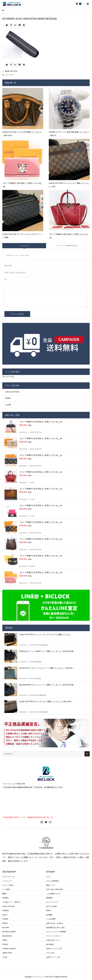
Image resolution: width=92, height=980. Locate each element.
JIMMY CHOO (7, 953)
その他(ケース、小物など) (11, 902)
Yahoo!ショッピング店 (54, 949)
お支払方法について (53, 940)
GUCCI (5, 915)
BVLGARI (6, 928)
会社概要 (49, 915)
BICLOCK (14, 71)
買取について (51, 885)
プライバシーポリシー (54, 936)
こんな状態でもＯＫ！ (54, 894)
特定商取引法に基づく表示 (55, 928)
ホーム (48, 877)
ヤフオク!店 (50, 953)
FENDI (8, 398)
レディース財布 (8, 885)
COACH (5, 944)
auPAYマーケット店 (53, 957)
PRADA (5, 923)
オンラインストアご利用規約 (56, 932)
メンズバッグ (7, 881)
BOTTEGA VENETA (9, 932)
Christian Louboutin (9, 949)
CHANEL (5, 919)
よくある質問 (51, 919)
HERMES (6, 911)
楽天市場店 (50, 944)
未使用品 (5, 898)
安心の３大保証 (51, 906)
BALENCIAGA (7, 936)
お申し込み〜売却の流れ (55, 889)
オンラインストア (52, 902)
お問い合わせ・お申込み (55, 923)
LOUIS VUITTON (12, 392)
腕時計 (5, 894)
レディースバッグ (9, 877)
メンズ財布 (6, 889)
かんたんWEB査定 (52, 881)
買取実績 (49, 898)
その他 (8, 405)
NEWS (48, 911)
